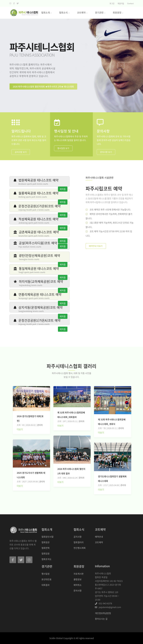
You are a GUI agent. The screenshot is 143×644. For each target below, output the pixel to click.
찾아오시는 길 (101, 619)
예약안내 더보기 (96, 246)
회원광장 (118, 13)
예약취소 (78, 585)
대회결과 (46, 585)
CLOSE (109, 41)
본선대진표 (47, 579)
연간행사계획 (80, 548)
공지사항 (78, 537)
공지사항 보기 (21, 152)
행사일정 (46, 574)
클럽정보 (78, 579)
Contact (130, 3)
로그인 (112, 3)
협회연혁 (46, 548)
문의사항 (78, 591)
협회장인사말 (48, 537)
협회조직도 (47, 559)
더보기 (20, 429)
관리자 (40, 425)
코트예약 (99, 542)
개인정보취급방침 (103, 613)
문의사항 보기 (106, 152)
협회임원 (46, 553)
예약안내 (99, 537)
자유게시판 (79, 574)
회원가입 (121, 3)
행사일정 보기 (63, 148)
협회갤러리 (79, 542)
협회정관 (46, 542)
